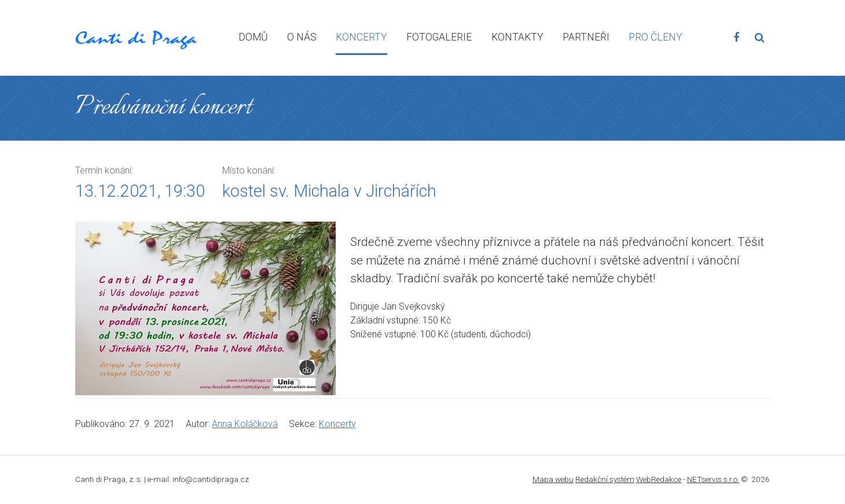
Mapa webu (553, 479)
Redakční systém (605, 479)
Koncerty (337, 424)
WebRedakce (659, 479)
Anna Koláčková (245, 424)
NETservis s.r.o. (713, 479)
